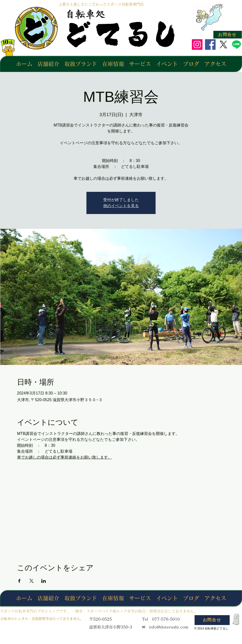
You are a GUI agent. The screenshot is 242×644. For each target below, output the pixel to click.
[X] (223, 45)
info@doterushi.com (169, 627)
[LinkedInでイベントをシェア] (44, 581)
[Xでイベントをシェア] (31, 581)
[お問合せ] (228, 35)
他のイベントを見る (121, 206)
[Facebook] (210, 45)
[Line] (236, 45)
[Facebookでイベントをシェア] (19, 581)
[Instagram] (197, 45)
